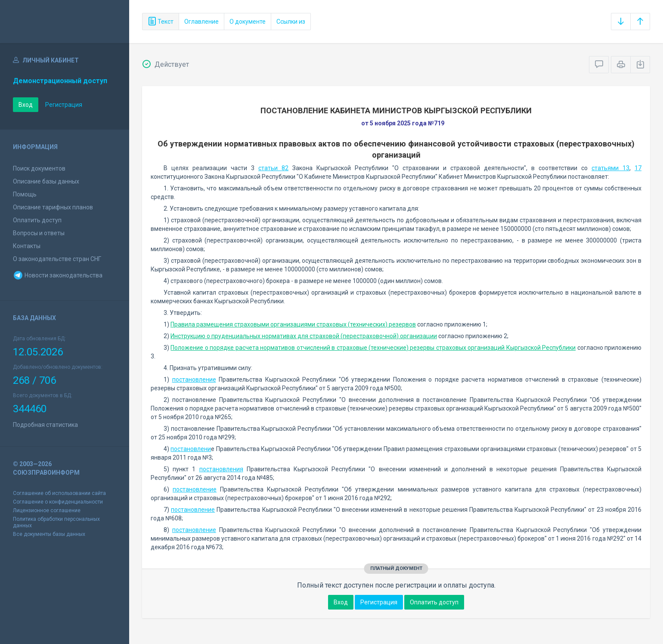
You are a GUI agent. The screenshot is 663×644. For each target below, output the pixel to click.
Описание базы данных (46, 181)
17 (638, 168)
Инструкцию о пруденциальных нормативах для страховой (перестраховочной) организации (304, 336)
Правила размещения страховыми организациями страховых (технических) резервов (293, 324)
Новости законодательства (58, 275)
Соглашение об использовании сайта (59, 493)
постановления (221, 469)
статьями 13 (610, 168)
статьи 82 (273, 168)
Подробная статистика (45, 425)
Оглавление (201, 22)
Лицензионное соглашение (47, 510)
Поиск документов (39, 168)
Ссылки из (291, 22)
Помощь (25, 194)
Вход (26, 105)
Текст (161, 22)
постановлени (191, 449)
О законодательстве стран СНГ (57, 259)
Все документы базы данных (49, 534)
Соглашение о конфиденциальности (58, 502)
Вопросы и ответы (39, 233)
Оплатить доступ (37, 220)
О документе (248, 22)
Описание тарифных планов (53, 207)
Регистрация (64, 105)
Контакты (27, 246)
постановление (194, 380)
